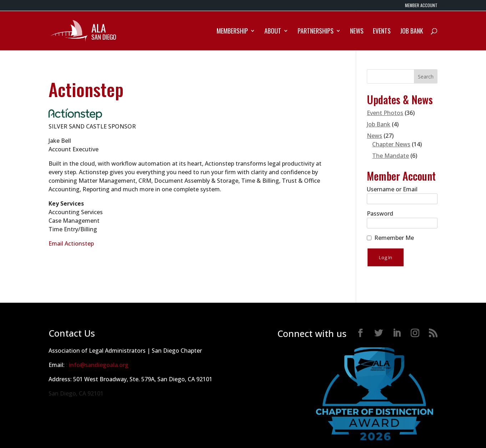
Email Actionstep (71, 243)
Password (380, 213)
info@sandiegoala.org (99, 365)
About (273, 32)
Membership (232, 32)
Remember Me (394, 238)
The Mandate (391, 156)
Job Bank (412, 32)
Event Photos (385, 113)
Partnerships (316, 32)
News (357, 32)
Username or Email (392, 189)
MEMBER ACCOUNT (421, 6)
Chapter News (391, 144)
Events (382, 32)
